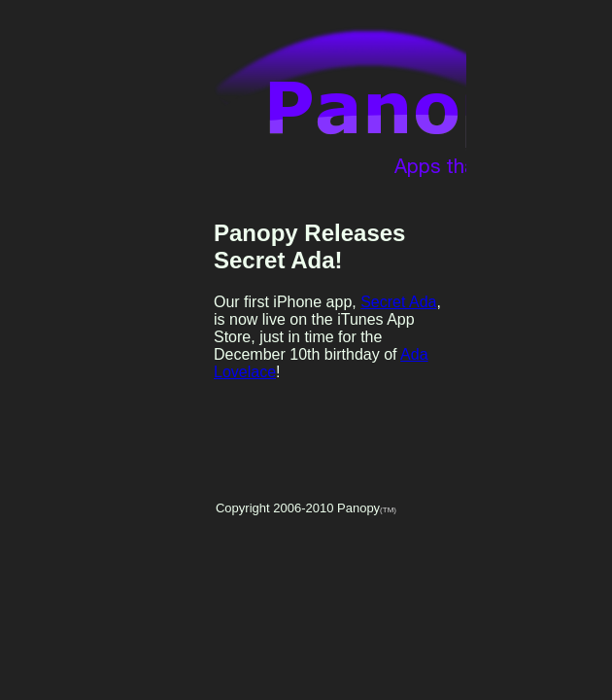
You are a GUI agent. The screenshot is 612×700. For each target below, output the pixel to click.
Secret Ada (398, 302)
